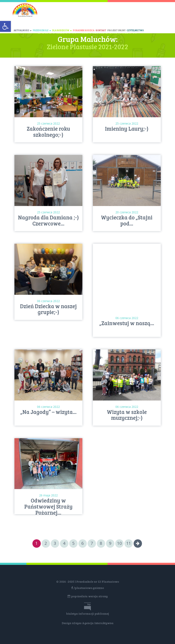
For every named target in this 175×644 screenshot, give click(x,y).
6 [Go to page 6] (82, 543)
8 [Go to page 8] (101, 543)
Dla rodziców (62, 30)
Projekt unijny (116, 30)
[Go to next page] (138, 544)
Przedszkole (42, 30)
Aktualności (23, 30)
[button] (5, 26)
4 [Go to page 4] (64, 543)
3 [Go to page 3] (55, 543)
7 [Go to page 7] (92, 543)
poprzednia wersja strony (88, 596)
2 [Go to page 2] (46, 543)
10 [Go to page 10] (119, 543)
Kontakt (101, 30)
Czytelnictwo (135, 30)
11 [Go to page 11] (129, 543)
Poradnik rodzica (84, 30)
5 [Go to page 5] (73, 543)
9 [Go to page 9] (110, 543)
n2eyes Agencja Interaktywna (93, 623)
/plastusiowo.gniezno (88, 588)
